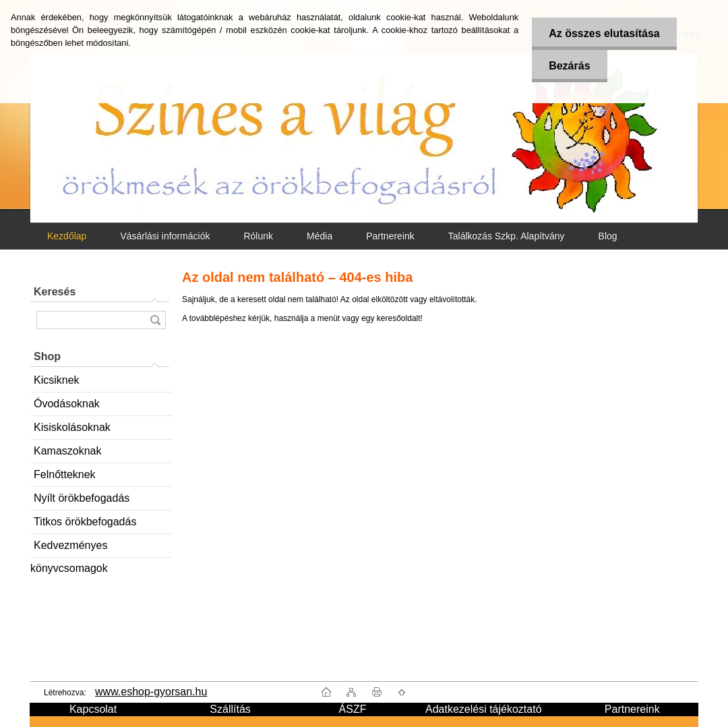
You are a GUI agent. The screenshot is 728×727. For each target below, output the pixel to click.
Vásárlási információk (165, 236)
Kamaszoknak (68, 451)
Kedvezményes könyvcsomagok (69, 549)
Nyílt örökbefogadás (82, 498)
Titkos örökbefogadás (85, 522)
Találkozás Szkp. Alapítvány (507, 236)
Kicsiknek (57, 380)
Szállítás (230, 709)
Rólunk (258, 236)
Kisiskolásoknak (72, 427)
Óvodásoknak (67, 404)
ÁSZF (353, 709)
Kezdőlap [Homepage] (67, 236)
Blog (608, 236)
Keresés (55, 292)
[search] (155, 320)
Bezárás (569, 66)
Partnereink (390, 236)
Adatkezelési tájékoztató (484, 709)
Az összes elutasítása (604, 33)
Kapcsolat (93, 709)
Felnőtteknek (65, 474)
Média (320, 236)
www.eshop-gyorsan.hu (151, 692)
